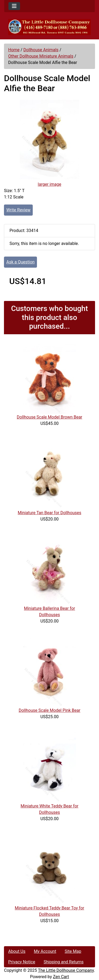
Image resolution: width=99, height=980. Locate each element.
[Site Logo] (49, 27)
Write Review (18, 210)
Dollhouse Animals (41, 50)
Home (14, 50)
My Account (45, 951)
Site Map (73, 951)
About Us (17, 951)
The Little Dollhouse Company (66, 970)
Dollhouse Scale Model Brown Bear (49, 417)
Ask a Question (20, 262)
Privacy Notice (22, 962)
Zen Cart (61, 977)
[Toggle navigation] (14, 6)
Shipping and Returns (63, 962)
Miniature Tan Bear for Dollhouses (49, 513)
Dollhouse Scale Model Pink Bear (50, 710)
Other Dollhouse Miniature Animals (41, 56)
